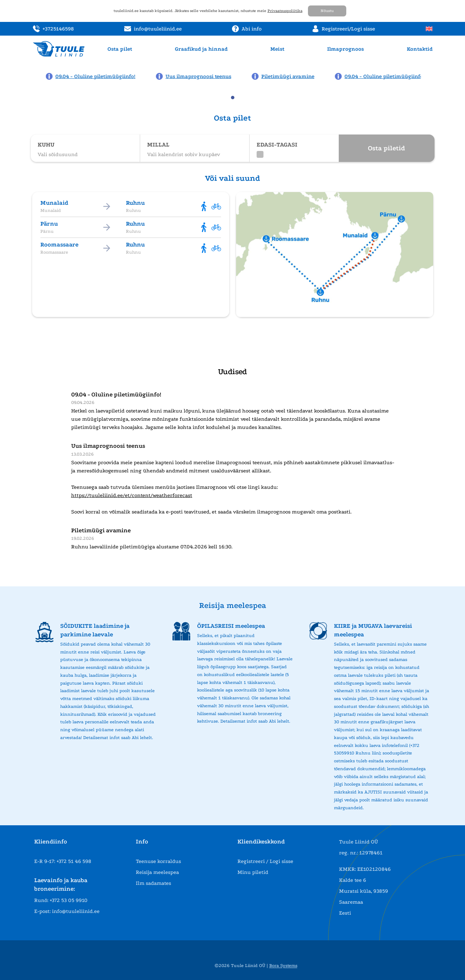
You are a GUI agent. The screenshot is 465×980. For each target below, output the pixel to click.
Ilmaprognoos (345, 49)
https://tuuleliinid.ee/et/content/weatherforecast (132, 495)
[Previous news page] (35, 76)
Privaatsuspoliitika (285, 11)
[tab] (233, 98)
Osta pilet (120, 49)
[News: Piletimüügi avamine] (285, 76)
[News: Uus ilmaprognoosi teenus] (195, 76)
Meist (277, 49)
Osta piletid (386, 148)
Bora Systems (283, 965)
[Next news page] (430, 76)
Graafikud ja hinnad (201, 49)
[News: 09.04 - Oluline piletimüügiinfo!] (92, 76)
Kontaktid (420, 49)
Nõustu (327, 11)
